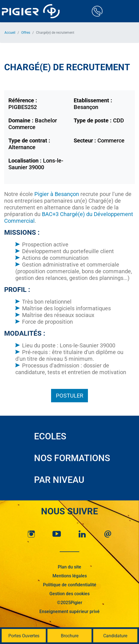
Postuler (69, 396)
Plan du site (69, 567)
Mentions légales (70, 576)
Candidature (115, 636)
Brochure (70, 636)
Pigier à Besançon (57, 194)
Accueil (10, 33)
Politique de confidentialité (70, 585)
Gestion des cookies (69, 594)
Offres (26, 33)
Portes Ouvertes (24, 636)
